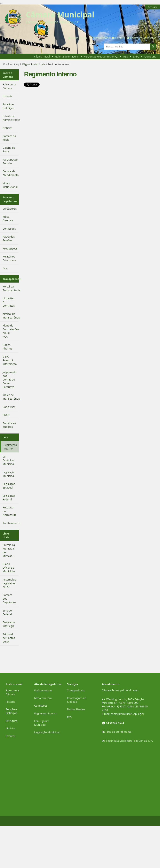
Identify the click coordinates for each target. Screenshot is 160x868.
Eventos (11, 736)
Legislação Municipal (47, 732)
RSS (126, 56)
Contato (120, 38)
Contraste (136, 38)
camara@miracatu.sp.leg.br (128, 714)
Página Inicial (42, 56)
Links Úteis (6, 535)
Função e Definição (11, 711)
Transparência (11, 279)
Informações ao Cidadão (77, 700)
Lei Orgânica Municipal (42, 723)
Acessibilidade (101, 38)
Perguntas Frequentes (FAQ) (101, 56)
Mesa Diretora (43, 698)
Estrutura (11, 721)
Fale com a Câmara (12, 692)
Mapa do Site (80, 38)
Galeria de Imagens (67, 56)
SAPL (136, 56)
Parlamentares (43, 690)
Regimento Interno (46, 713)
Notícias (11, 728)
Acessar (153, 7)
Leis (43, 64)
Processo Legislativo (10, 199)
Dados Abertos (76, 709)
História (11, 702)
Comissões (41, 706)
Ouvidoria (150, 56)
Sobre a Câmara (8, 75)
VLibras (152, 38)
